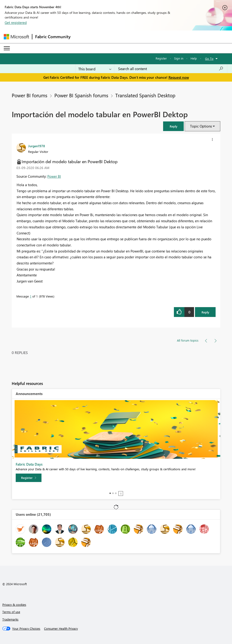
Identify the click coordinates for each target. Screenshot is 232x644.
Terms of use (11, 612)
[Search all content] (171, 69)
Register (161, 58)
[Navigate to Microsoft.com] (16, 37)
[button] (173, 126)
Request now (179, 77)
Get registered (16, 23)
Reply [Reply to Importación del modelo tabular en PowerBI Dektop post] (205, 312)
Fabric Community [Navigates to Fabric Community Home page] (53, 37)
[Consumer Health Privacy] (61, 629)
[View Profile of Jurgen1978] (37, 146)
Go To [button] (209, 58)
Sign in (179, 58)
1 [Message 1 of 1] (31, 296)
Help (194, 58)
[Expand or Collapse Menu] (7, 48)
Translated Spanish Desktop (145, 95)
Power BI (54, 176)
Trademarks (10, 619)
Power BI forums (30, 95)
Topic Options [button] (201, 126)
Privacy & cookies (14, 604)
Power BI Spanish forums (81, 95)
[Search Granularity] (95, 69)
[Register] (29, 478)
